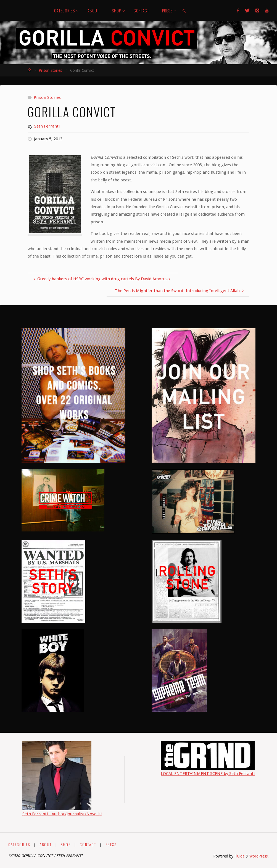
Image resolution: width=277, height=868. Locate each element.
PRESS (111, 845)
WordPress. (259, 856)
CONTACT (88, 845)
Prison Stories (50, 70)
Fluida (239, 856)
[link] (184, 10)
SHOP (66, 845)
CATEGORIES (19, 845)
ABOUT (46, 845)
